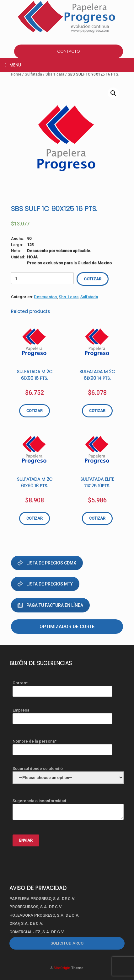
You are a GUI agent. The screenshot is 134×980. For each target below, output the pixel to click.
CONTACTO (69, 51)
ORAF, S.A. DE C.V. (26, 923)
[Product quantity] (42, 278)
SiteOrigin (62, 968)
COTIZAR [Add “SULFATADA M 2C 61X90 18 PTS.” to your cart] (35, 518)
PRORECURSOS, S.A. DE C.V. (36, 907)
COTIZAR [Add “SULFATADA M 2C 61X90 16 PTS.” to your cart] (35, 411)
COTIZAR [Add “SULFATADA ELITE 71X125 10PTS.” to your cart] (97, 518)
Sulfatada (33, 74)
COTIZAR (93, 279)
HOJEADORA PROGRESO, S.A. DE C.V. (44, 915)
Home (16, 74)
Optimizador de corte (67, 627)
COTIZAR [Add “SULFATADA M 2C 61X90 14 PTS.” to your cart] (97, 411)
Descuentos (45, 297)
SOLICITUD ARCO (67, 943)
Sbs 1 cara (55, 74)
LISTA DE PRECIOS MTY (45, 584)
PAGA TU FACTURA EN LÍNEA (50, 605)
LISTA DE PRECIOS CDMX (47, 563)
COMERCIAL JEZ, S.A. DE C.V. (37, 932)
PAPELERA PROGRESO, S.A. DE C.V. (42, 899)
